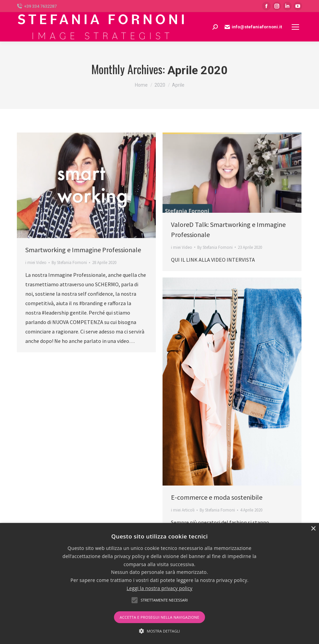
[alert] (159, 583)
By (69, 262)
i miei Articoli (183, 510)
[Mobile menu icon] (295, 27)
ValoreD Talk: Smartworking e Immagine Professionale (228, 229)
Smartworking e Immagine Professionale (83, 250)
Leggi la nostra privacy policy (159, 588)
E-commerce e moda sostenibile (217, 497)
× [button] (313, 529)
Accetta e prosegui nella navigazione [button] (159, 617)
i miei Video (36, 262)
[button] (159, 631)
